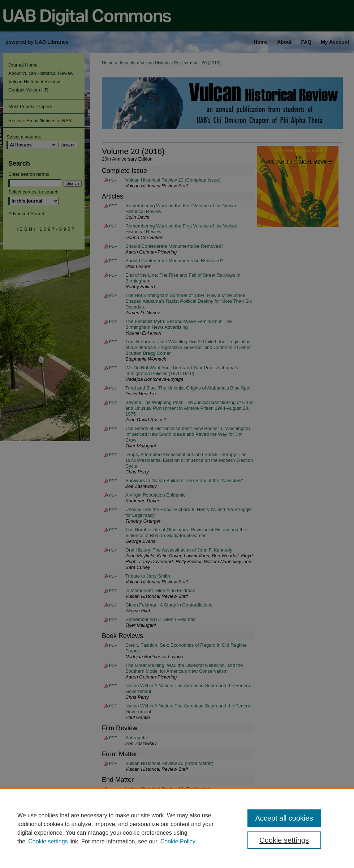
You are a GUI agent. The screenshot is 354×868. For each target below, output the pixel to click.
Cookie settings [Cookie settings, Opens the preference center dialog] (284, 840)
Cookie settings (48, 841)
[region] (177, 828)
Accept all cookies (284, 818)
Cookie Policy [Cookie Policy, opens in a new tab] (178, 841)
